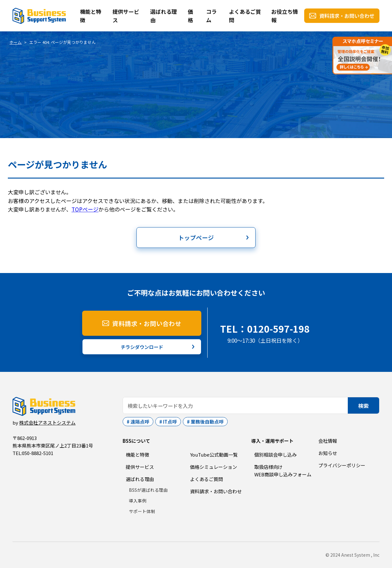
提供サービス (126, 16)
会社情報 (328, 441)
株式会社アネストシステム (47, 423)
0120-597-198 (278, 329)
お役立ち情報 (285, 16)
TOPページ (85, 209)
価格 (191, 16)
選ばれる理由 (164, 16)
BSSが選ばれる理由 (148, 490)
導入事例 (138, 501)
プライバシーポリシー (342, 465)
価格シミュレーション (214, 467)
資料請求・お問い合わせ (347, 16)
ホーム (16, 42)
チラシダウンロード (142, 347)
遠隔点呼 (140, 422)
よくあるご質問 (245, 16)
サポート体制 (142, 511)
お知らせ (328, 453)
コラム (211, 16)
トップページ (196, 237)
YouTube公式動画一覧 (214, 455)
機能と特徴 (91, 16)
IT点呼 (170, 422)
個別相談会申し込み (275, 455)
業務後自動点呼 (207, 422)
